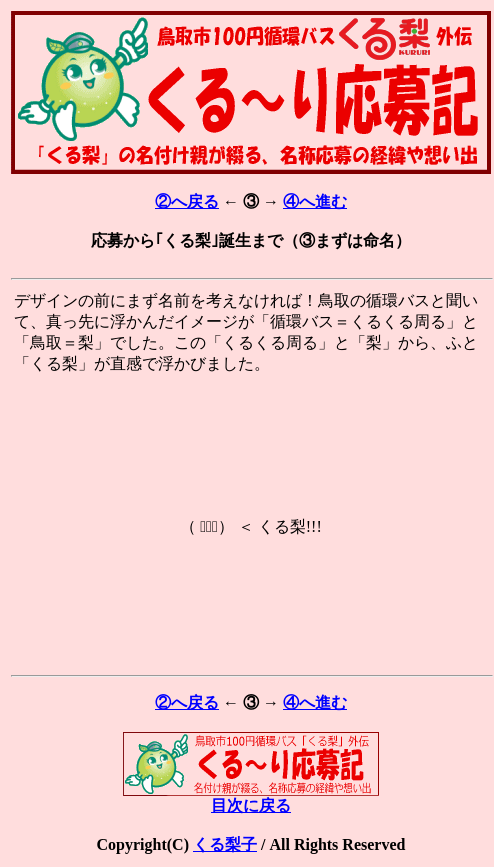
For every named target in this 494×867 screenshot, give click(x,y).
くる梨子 (225, 844)
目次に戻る (251, 798)
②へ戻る (187, 201)
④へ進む (315, 201)
